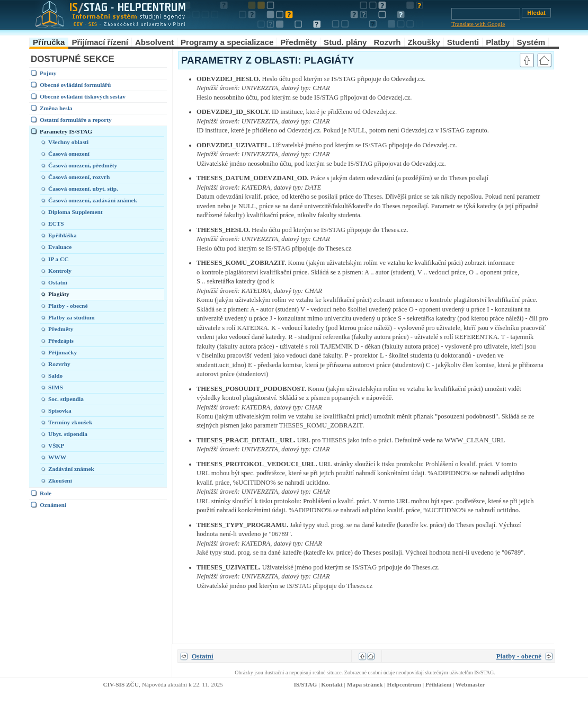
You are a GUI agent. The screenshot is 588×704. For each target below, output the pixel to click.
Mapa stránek (365, 684)
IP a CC (59, 259)
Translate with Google (478, 24)
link (504, 79)
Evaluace (60, 247)
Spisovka (60, 411)
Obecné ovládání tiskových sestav (83, 96)
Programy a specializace (227, 42)
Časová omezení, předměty (83, 165)
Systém (531, 42)
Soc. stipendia (66, 399)
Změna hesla (56, 108)
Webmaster (470, 684)
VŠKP (56, 445)
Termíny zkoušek (70, 422)
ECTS (56, 224)
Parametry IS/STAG (66, 131)
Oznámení (53, 505)
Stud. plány (345, 42)
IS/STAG (305, 684)
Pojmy (48, 73)
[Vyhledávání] (486, 14)
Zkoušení (60, 480)
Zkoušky (424, 42)
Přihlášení (438, 684)
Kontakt (332, 684)
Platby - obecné (68, 306)
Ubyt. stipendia (68, 434)
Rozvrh (387, 42)
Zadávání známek (71, 469)
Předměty (299, 42)
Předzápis (61, 341)
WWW (57, 457)
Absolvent (154, 42)
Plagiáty (59, 294)
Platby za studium (72, 317)
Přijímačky (63, 352)
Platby (498, 42)
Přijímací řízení (100, 42)
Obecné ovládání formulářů (75, 85)
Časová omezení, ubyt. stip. (83, 189)
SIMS (56, 387)
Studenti (463, 42)
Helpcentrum (404, 684)
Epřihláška (63, 235)
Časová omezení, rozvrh (79, 177)
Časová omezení (69, 154)
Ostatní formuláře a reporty (76, 120)
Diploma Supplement (75, 212)
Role (46, 493)
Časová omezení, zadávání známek (93, 200)
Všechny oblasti (68, 142)
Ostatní (58, 282)
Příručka (49, 42)
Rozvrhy (59, 364)
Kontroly (60, 271)
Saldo (55, 376)
